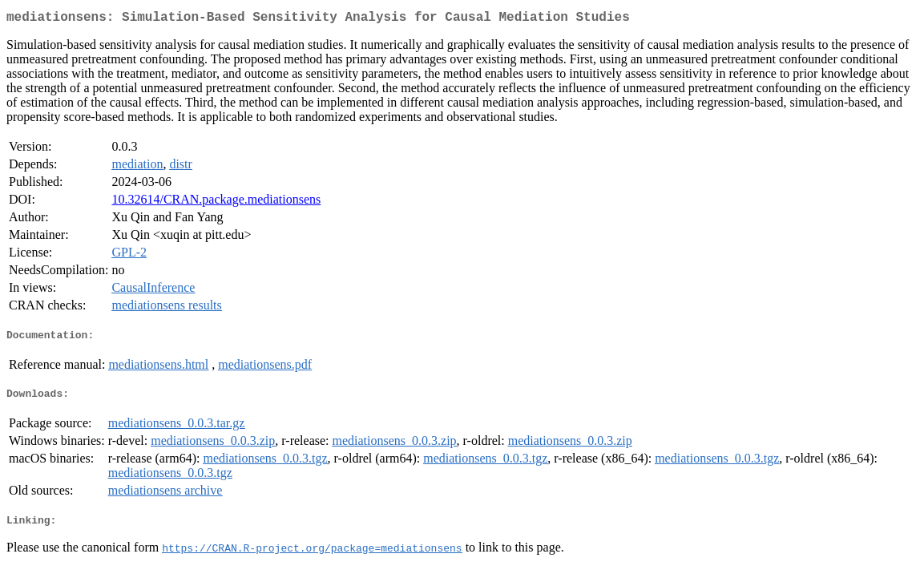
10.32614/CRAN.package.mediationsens (216, 202)
